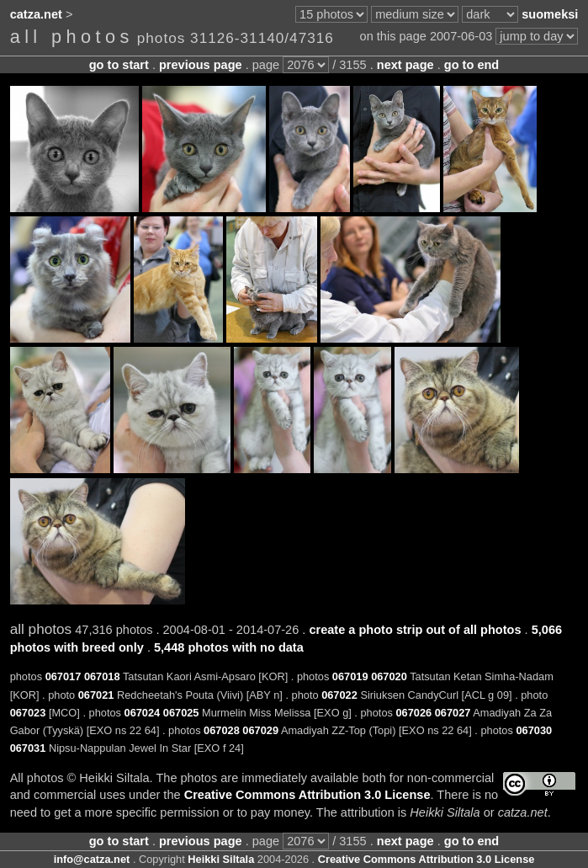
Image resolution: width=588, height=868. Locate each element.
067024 (143, 713)
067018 (102, 676)
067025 (181, 713)
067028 (222, 730)
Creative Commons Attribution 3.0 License (307, 795)
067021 (96, 695)
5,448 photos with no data (229, 647)
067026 (413, 713)
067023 (28, 713)
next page (405, 65)
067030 (534, 730)
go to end (471, 65)
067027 (453, 713)
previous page (201, 65)
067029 (260, 730)
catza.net (36, 14)
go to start (119, 65)
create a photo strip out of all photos (415, 630)
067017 (64, 676)
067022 (339, 695)
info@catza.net (92, 859)
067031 (28, 748)
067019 (350, 676)
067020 (389, 676)
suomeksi (550, 14)
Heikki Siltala (221, 859)
